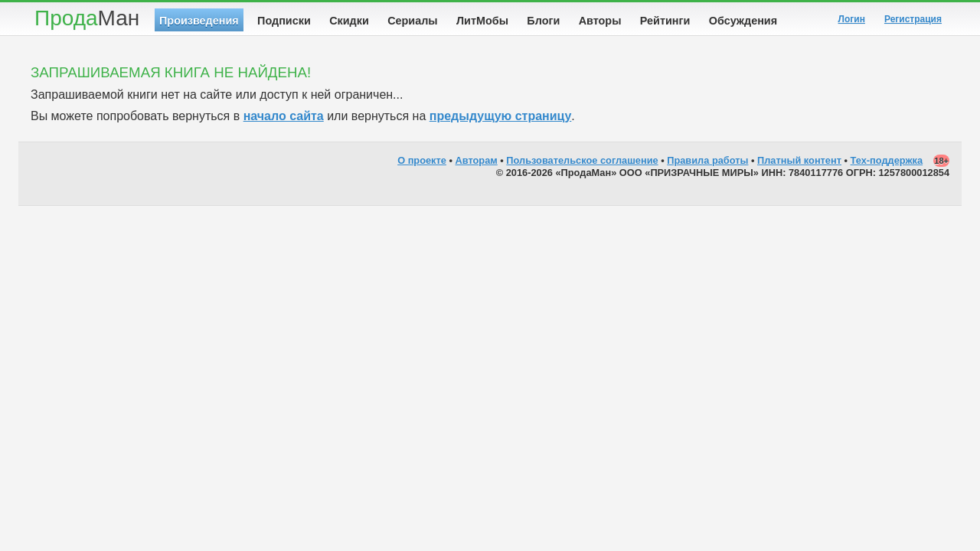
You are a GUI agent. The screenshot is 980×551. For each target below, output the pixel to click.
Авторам (477, 160)
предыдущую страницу (501, 116)
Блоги (543, 21)
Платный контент (799, 160)
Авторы (600, 21)
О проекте (422, 160)
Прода (87, 18)
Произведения (199, 21)
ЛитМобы (482, 21)
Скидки (349, 21)
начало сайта (284, 116)
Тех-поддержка (887, 160)
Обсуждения (743, 21)
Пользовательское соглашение (582, 160)
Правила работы (707, 160)
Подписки (284, 21)
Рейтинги (665, 21)
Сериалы (412, 21)
